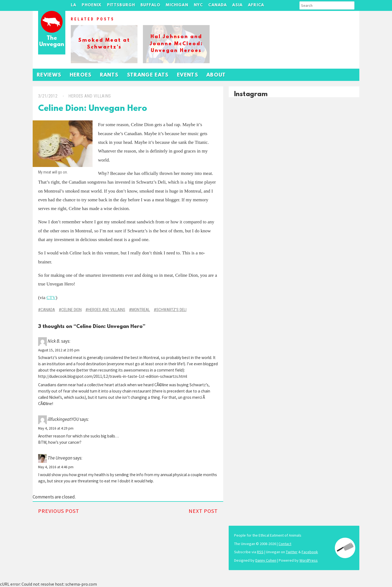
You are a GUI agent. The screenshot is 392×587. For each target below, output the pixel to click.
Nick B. (54, 341)
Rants (109, 75)
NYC (198, 5)
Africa (256, 5)
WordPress (309, 560)
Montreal (141, 310)
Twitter (292, 552)
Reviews (49, 75)
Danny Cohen (266, 560)
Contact (285, 544)
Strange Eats (148, 75)
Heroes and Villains (90, 96)
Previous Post (59, 511)
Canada (218, 5)
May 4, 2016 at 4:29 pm (56, 428)
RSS (260, 552)
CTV (51, 298)
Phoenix (91, 5)
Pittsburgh (121, 5)
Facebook (310, 552)
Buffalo (150, 5)
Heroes (81, 75)
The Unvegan (52, 42)
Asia (237, 5)
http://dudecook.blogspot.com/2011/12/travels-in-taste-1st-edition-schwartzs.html (113, 376)
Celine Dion (71, 310)
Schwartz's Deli (171, 310)
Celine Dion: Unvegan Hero (93, 109)
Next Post (203, 511)
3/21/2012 (48, 96)
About (216, 75)
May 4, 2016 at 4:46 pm (56, 467)
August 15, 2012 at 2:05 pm (59, 350)
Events (188, 75)
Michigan (177, 5)
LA (73, 5)
